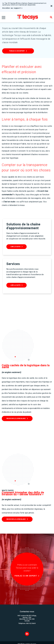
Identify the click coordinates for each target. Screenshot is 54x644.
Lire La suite (15, 247)
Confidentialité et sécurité (27, 639)
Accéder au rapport (12, 8)
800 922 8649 (31, 613)
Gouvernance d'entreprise (27, 637)
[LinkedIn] (27, 623)
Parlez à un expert (17, 51)
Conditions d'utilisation (27, 641)
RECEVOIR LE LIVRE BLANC (16, 408)
